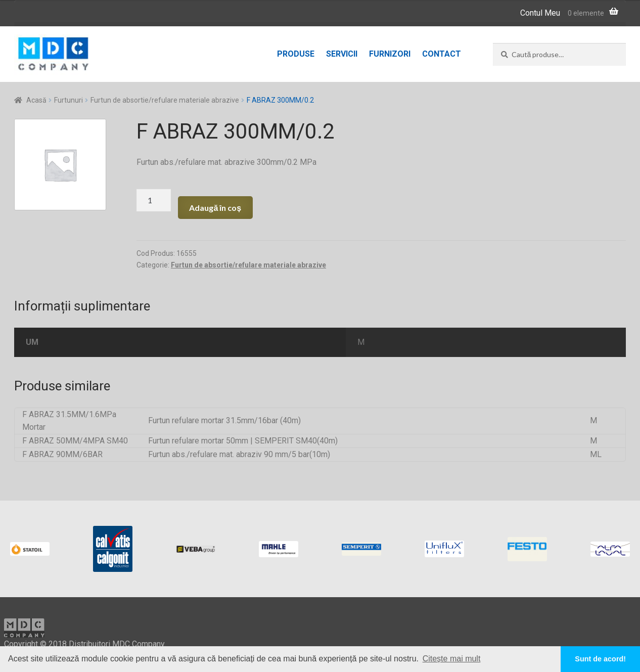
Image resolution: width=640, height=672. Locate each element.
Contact (442, 54)
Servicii (342, 54)
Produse (296, 54)
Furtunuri (68, 100)
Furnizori (390, 54)
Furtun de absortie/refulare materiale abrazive (165, 100)
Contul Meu (540, 13)
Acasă (36, 100)
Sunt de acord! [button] (600, 659)
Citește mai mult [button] (452, 659)
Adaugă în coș (215, 208)
